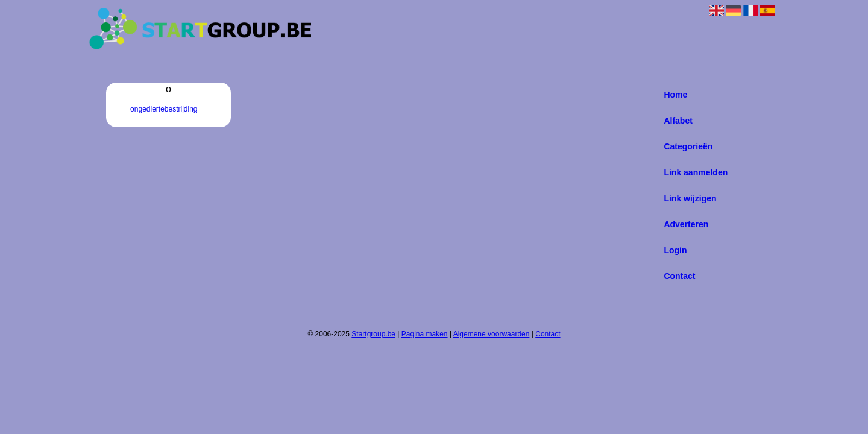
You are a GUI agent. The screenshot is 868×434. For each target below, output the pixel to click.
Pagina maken (425, 334)
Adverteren (686, 224)
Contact (679, 276)
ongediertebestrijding (164, 109)
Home (675, 95)
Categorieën (688, 146)
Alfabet (678, 121)
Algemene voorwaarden (492, 334)
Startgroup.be (373, 334)
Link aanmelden (696, 172)
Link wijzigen (690, 198)
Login (675, 250)
